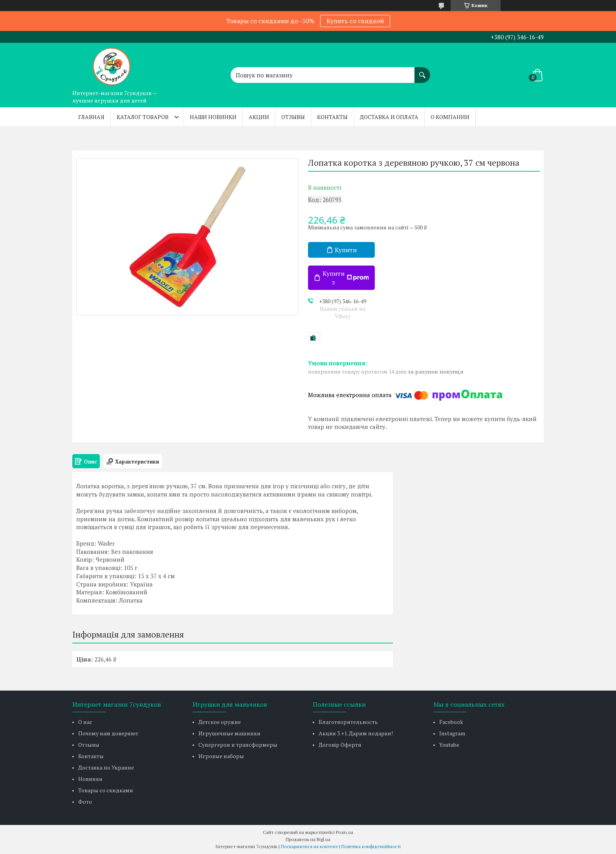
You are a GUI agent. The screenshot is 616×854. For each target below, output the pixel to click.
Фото (85, 802)
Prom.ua (345, 832)
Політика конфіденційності (371, 846)
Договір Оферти (340, 745)
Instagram (452, 733)
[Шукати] (422, 71)
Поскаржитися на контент (309, 846)
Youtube (449, 745)
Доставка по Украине (106, 767)
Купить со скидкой (355, 21)
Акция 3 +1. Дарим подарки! (356, 733)
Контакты (332, 117)
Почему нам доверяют (108, 733)
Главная (91, 117)
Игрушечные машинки (229, 733)
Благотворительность (348, 722)
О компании (450, 117)
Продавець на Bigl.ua (308, 839)
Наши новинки (213, 117)
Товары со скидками (106, 790)
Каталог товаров (143, 117)
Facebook (451, 722)
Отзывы (293, 117)
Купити (346, 250)
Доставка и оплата (389, 117)
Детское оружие (220, 722)
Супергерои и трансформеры (238, 745)
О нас (85, 722)
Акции (259, 117)
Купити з (346, 278)
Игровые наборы (221, 756)
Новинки (90, 779)
